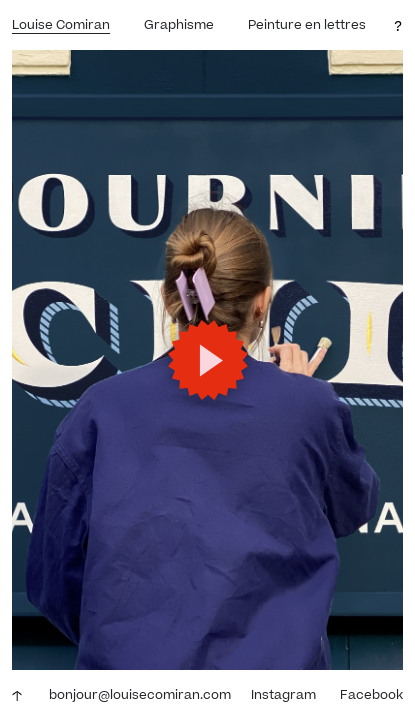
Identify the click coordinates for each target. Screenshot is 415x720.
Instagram (283, 695)
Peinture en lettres (307, 25)
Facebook (371, 695)
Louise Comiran (61, 25)
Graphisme (179, 25)
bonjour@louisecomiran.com (140, 695)
